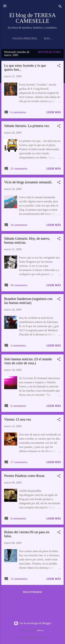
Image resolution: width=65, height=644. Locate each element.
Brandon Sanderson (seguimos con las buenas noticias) (28, 301)
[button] (59, 67)
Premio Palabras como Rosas (24, 476)
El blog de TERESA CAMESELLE (32, 18)
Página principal (23, 38)
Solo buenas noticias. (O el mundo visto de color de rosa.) (28, 362)
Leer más (54, 113)
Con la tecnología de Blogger (33, 623)
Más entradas (33, 593)
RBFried (40, 630)
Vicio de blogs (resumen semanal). (28, 183)
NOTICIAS (48, 38)
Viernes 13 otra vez (18, 420)
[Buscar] (60, 7)
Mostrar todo (49, 53)
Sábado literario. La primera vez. (27, 126)
